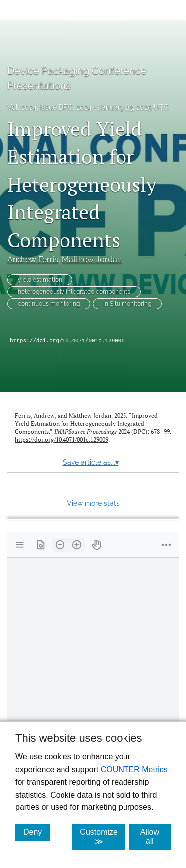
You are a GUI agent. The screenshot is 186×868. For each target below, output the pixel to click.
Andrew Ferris (33, 259)
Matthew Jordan (92, 259)
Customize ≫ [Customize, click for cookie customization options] (103, 837)
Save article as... (91, 462)
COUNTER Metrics (134, 769)
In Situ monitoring (127, 304)
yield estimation (40, 280)
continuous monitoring (49, 304)
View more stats (93, 503)
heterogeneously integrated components (74, 292)
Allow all (155, 836)
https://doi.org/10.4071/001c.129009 (67, 341)
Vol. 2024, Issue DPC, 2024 (50, 107)
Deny (36, 832)
